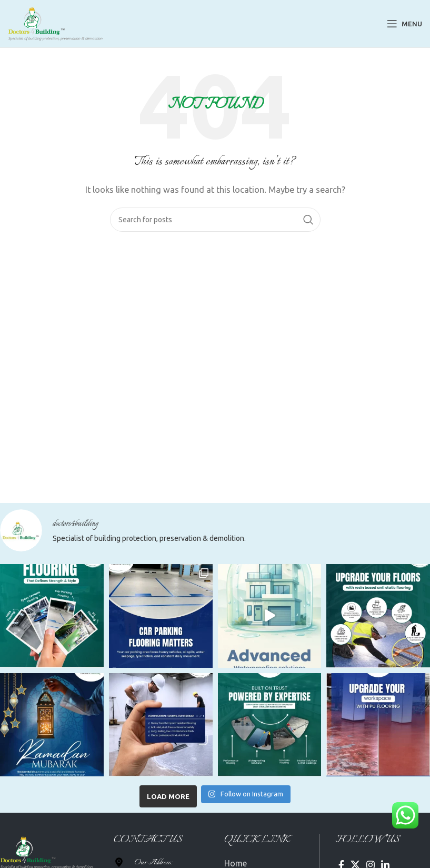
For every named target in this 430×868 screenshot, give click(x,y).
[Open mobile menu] (404, 24)
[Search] (215, 220)
